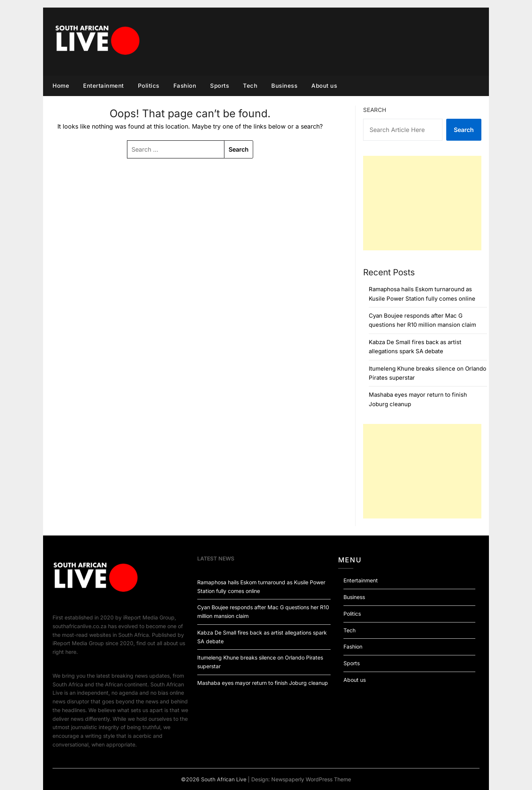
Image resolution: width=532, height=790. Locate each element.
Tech (250, 86)
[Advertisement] (422, 203)
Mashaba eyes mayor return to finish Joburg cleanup (263, 683)
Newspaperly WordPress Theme (311, 779)
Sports (220, 86)
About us (324, 86)
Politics (149, 86)
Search (375, 110)
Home (61, 86)
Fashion (185, 86)
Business (284, 86)
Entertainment (104, 86)
